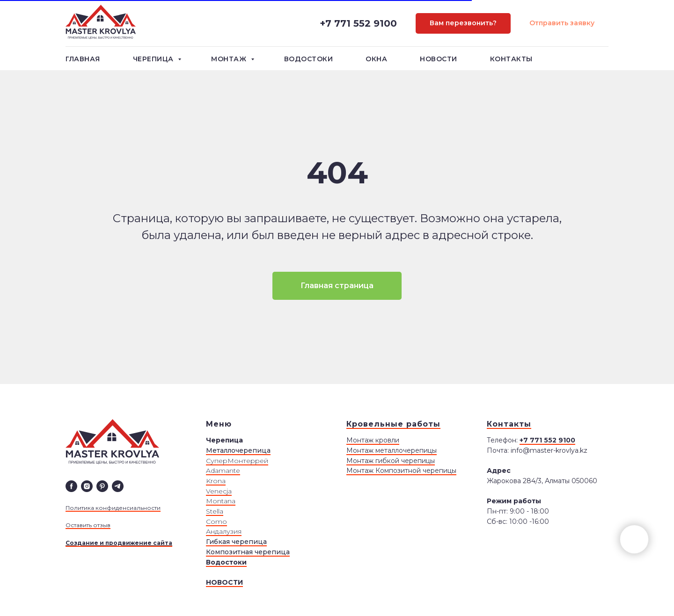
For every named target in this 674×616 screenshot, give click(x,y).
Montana (221, 501)
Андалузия (224, 531)
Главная (83, 59)
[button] (463, 24)
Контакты (511, 59)
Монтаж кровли (373, 440)
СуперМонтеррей (237, 461)
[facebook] (71, 486)
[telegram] (118, 486)
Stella (215, 511)
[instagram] (87, 486)
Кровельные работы (393, 424)
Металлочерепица (238, 450)
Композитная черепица (248, 552)
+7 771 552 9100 (358, 23)
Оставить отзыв (88, 525)
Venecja (219, 491)
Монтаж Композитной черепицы (401, 471)
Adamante (223, 471)
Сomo (216, 522)
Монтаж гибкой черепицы (391, 461)
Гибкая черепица (236, 542)
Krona (216, 481)
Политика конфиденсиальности (113, 508)
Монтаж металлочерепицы (392, 450)
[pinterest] (102, 486)
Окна (376, 59)
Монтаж (230, 59)
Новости (439, 59)
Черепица (154, 59)
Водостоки (309, 59)
